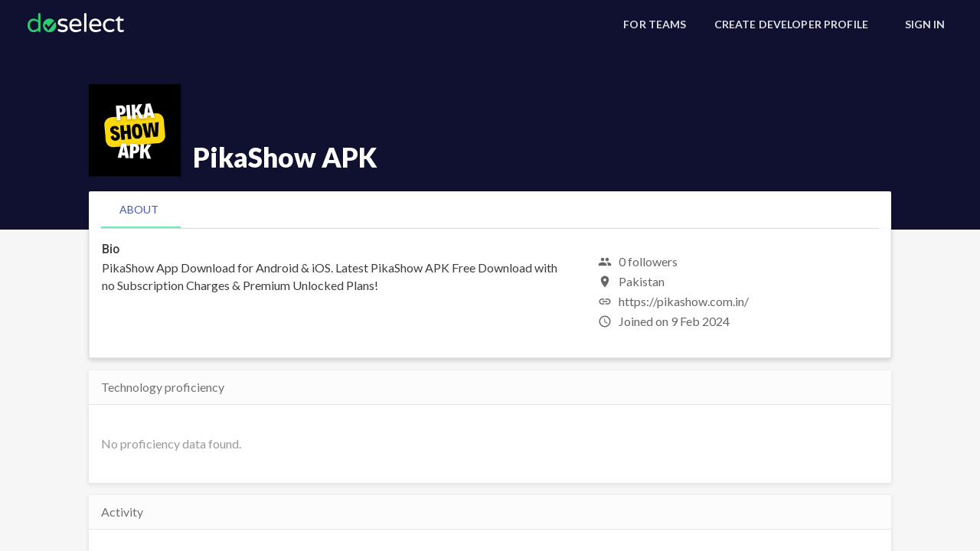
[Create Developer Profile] (791, 24)
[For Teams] (655, 24)
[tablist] (490, 210)
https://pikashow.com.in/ (684, 301)
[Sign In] (925, 24)
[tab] (139, 210)
